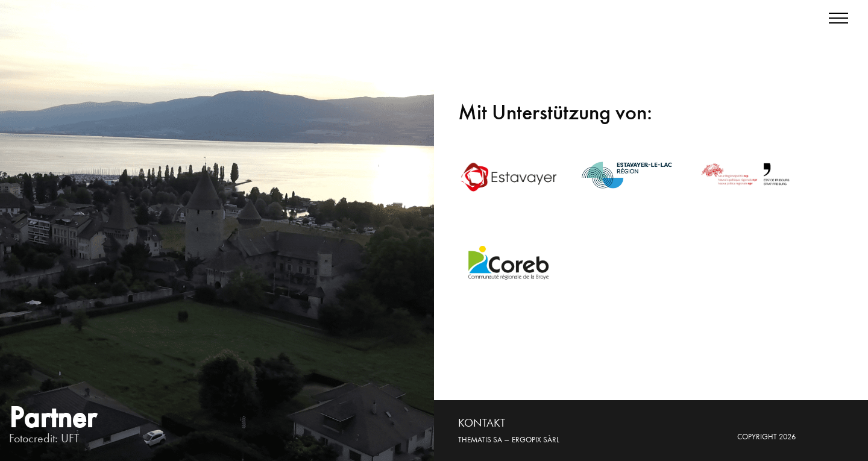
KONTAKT (482, 423)
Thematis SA (480, 440)
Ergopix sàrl (536, 440)
